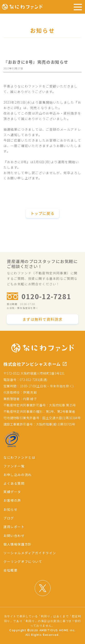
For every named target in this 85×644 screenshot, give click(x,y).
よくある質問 (14, 483)
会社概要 (10, 570)
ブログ (9, 518)
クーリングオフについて (23, 561)
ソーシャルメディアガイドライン (30, 553)
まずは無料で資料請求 (42, 319)
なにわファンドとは (19, 457)
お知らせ (10, 509)
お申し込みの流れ (18, 475)
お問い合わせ (14, 536)
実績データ (12, 492)
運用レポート (14, 527)
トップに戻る (43, 213)
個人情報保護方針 (18, 544)
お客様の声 (12, 500)
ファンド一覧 (14, 466)
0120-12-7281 (46, 296)
